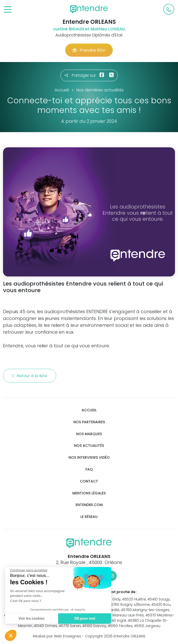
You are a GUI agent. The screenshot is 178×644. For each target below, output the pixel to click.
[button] (11, 635)
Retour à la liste (30, 376)
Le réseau (89, 517)
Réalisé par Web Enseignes (57, 636)
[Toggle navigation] (8, 10)
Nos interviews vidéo (89, 458)
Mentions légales (89, 493)
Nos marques (89, 434)
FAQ (89, 469)
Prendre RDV (89, 50)
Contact (89, 481)
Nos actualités (89, 446)
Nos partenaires (89, 422)
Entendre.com (89, 505)
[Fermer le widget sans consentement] (28, 570)
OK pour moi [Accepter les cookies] (83, 619)
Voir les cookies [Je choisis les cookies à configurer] (30, 619)
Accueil (89, 410)
